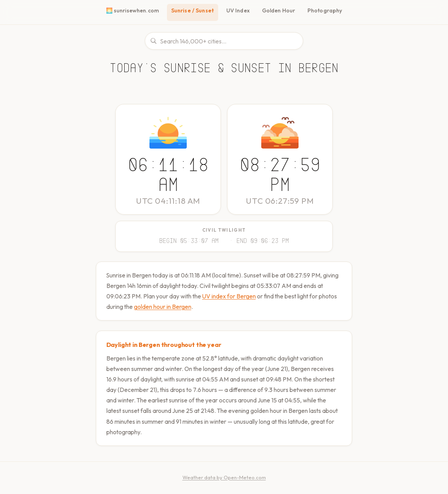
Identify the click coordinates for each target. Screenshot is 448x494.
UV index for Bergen (238, 295)
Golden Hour (280, 10)
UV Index (240, 10)
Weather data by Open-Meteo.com (224, 476)
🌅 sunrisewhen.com (134, 10)
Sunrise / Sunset (194, 10)
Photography (324, 10)
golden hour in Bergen (184, 305)
